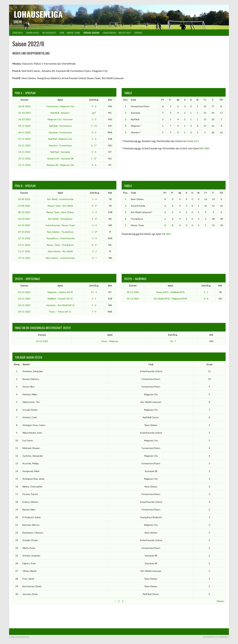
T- (213, 100)
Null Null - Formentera (60, 126)
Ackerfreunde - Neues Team (60, 225)
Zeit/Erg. (94, 100)
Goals (209, 364)
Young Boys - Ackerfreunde (60, 238)
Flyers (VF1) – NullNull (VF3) (170, 292)
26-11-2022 (24, 292)
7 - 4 (94, 312)
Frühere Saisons (91, 33)
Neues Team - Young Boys (60, 245)
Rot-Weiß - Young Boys (60, 219)
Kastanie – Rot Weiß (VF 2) (60, 305)
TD (221, 100)
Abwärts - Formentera (60, 145)
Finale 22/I (193, 141)
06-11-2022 (24, 132)
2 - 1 (94, 299)
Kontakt (138, 33)
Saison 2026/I (33, 33)
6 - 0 (94, 225)
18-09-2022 (24, 199)
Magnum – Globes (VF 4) (60, 292)
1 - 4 (94, 212)
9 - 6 (94, 106)
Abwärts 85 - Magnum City (60, 165)
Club (133, 100)
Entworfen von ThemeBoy (216, 637)
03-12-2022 (133, 292)
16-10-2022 (24, 219)
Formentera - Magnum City (60, 106)
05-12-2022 (133, 299)
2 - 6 (94, 238)
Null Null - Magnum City (60, 139)
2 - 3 (94, 119)
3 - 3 (94, 152)
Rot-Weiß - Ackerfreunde (60, 199)
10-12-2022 (42, 341)
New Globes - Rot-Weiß (60, 251)
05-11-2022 (24, 126)
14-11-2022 (24, 152)
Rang (17, 364)
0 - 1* (94, 145)
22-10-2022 (24, 113)
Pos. (126, 100)
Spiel (60, 100)
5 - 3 (94, 139)
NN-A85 (204, 148)
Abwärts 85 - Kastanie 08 (60, 158)
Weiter (220, 601)
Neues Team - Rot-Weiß (60, 206)
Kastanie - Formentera (60, 132)
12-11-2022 (24, 145)
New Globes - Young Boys (60, 232)
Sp (178, 100)
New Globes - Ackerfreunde (60, 258)
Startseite (18, 33)
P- (170, 100)
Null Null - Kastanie (60, 152)
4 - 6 (94, 165)
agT (94, 113)
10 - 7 (173, 341)
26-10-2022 (24, 119)
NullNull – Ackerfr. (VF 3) (60, 299)
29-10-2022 (24, 232)
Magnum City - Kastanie (60, 119)
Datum (24, 100)
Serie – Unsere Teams (70, 33)
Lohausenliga (38, 14)
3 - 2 (94, 251)
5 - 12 (94, 126)
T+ (205, 100)
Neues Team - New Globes (60, 212)
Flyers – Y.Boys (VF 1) (60, 312)
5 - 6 (94, 199)
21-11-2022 (24, 165)
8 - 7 (94, 258)
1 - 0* (94, 158)
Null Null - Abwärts (60, 113)
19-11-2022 (24, 158)
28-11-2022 (24, 312)
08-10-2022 (24, 212)
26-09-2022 (24, 106)
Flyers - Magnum (110, 341)
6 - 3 (94, 132)
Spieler (26, 364)
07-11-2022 (24, 139)
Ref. (110, 100)
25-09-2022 (24, 206)
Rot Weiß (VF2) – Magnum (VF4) (170, 299)
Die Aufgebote (49, 33)
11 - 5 (94, 292)
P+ (163, 100)
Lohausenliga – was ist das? (117, 33)
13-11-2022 (24, 245)
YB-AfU (166, 234)
